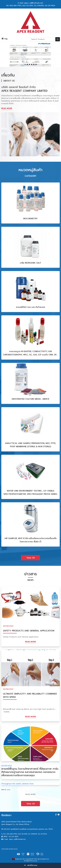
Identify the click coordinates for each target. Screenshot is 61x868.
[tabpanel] (30, 55)
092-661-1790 (15, 6)
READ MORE (7, 108)
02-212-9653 (14, 837)
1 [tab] (25, 64)
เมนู (4, 39)
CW (23, 859)
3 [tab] (29, 64)
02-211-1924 (50, 6)
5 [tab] (34, 64)
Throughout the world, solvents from (17, 784)
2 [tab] (27, 64)
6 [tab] (36, 64)
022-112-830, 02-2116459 (33, 6)
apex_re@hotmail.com (17, 839)
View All (30, 558)
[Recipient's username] (43, 39)
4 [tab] (32, 64)
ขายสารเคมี (5, 849)
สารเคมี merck (13, 849)
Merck (4, 790)
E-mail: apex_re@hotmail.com (30, 3)
